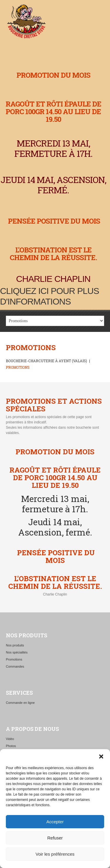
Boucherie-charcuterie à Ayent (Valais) (46, 361)
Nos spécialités (17, 652)
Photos (11, 746)
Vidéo (10, 739)
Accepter (55, 822)
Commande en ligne (20, 703)
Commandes (15, 666)
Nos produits (15, 645)
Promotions (14, 659)
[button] (101, 756)
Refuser (55, 838)
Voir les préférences (55, 854)
